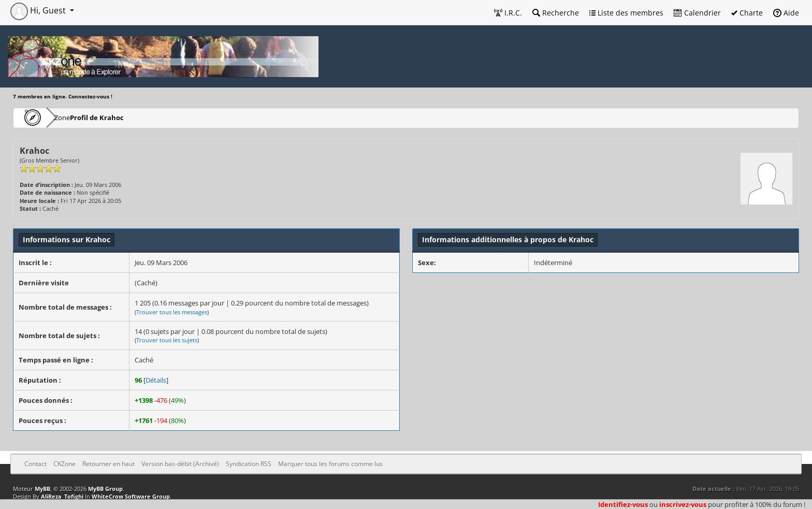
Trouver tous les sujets (167, 340)
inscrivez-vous (683, 504)
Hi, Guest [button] (39, 10)
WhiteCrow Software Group (131, 496)
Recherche (556, 13)
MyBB (42, 489)
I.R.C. (508, 13)
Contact (35, 464)
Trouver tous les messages (172, 312)
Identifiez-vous (623, 504)
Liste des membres (626, 13)
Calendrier (697, 13)
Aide (786, 13)
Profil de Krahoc (127, 117)
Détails (156, 380)
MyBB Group (105, 489)
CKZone (73, 117)
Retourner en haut (108, 464)
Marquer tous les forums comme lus (330, 464)
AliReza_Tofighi (62, 496)
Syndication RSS (249, 464)
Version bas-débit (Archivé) (180, 464)
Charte (747, 13)
